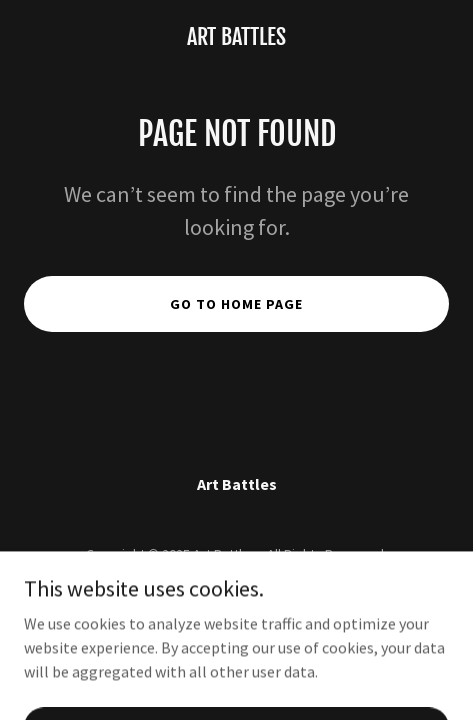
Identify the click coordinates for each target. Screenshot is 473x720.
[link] (236, 39)
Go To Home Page (236, 304)
